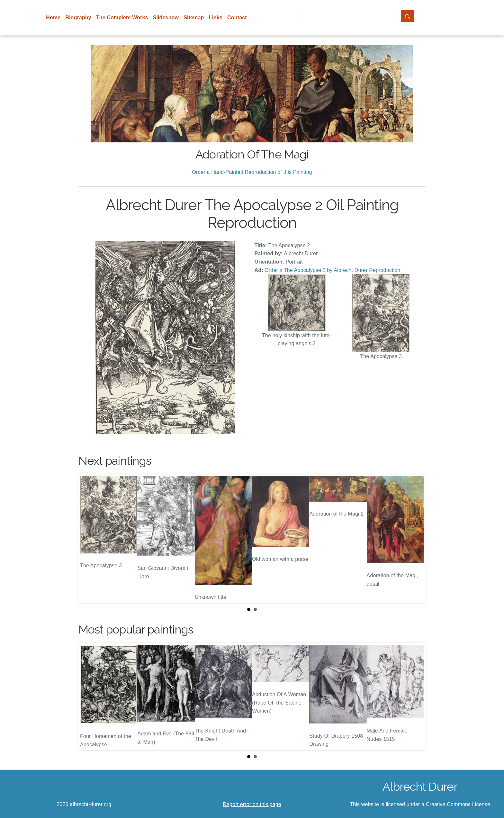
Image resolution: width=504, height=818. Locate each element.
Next (416, 539)
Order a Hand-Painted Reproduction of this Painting (252, 172)
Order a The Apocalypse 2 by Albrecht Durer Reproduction (332, 270)
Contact (237, 18)
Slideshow (166, 18)
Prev (88, 539)
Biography (78, 18)
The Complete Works (122, 18)
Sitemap (194, 18)
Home (53, 18)
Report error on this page (252, 804)
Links (216, 18)
